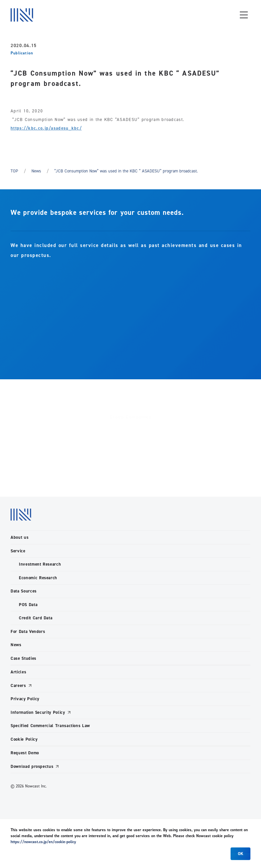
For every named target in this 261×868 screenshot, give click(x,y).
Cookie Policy (24, 739)
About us (20, 537)
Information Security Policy (38, 712)
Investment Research (40, 564)
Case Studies (23, 658)
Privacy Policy (25, 699)
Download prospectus (32, 766)
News (36, 171)
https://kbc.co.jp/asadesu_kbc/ (46, 129)
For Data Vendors (28, 631)
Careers (18, 685)
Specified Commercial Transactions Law (50, 726)
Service (18, 551)
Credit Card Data (36, 618)
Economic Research (38, 578)
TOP (14, 171)
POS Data (28, 605)
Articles (18, 672)
